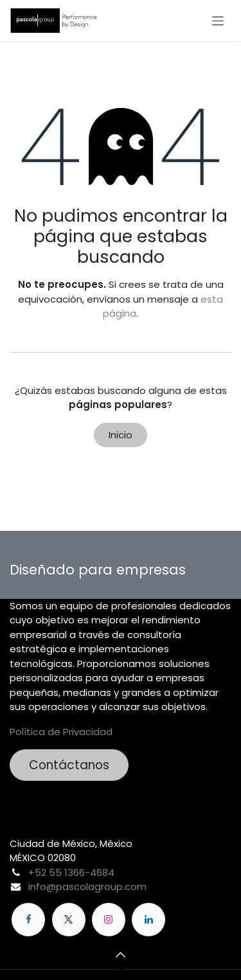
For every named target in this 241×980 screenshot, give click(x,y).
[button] (121, 954)
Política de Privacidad (61, 732)
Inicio (121, 435)
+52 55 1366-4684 (71, 872)
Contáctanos (69, 765)
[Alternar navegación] (218, 20)
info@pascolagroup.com (87, 886)
